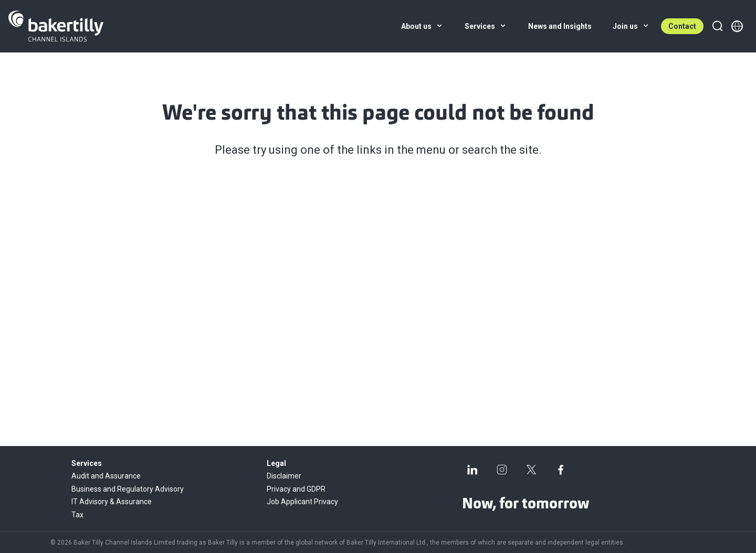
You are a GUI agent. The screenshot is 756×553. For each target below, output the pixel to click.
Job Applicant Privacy (302, 502)
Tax (77, 515)
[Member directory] (737, 26)
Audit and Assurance (106, 476)
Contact (682, 26)
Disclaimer (284, 476)
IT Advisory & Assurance (112, 502)
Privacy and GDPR (296, 489)
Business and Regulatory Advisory (128, 489)
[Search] (717, 26)
